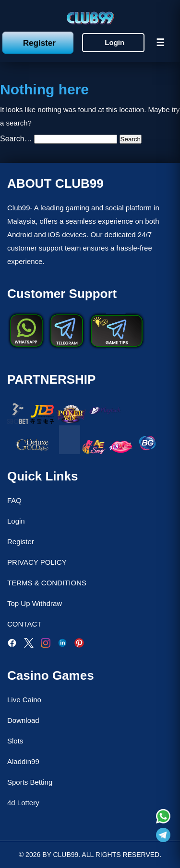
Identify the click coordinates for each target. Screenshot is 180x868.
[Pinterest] (79, 645)
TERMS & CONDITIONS (47, 583)
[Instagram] (46, 645)
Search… (16, 139)
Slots (15, 741)
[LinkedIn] (62, 645)
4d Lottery (23, 803)
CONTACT (24, 624)
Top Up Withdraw (35, 603)
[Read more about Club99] (163, 817)
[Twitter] (29, 645)
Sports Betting (30, 782)
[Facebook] (12, 645)
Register (39, 42)
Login (114, 42)
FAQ (14, 500)
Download (23, 720)
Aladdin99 (23, 761)
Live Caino (24, 700)
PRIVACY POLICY (37, 562)
